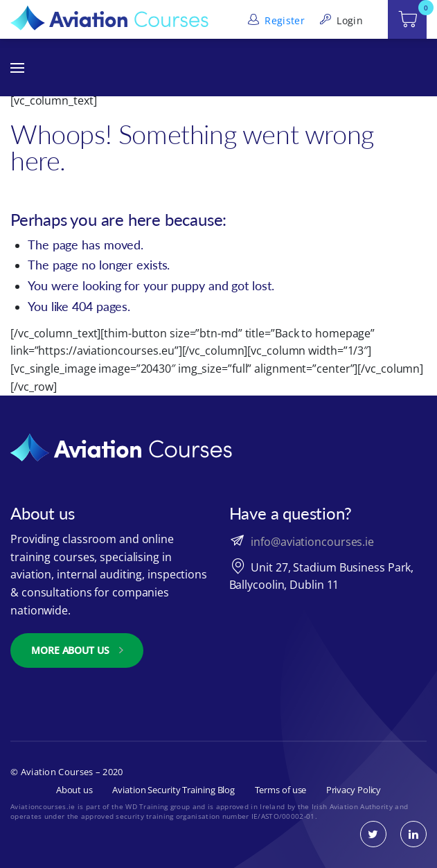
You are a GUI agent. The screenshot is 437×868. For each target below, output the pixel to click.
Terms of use (281, 790)
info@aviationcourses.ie (312, 542)
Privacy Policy (354, 790)
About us (74, 790)
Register (275, 20)
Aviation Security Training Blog (173, 790)
